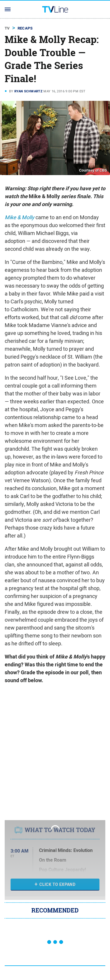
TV (7, 28)
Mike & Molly (20, 217)
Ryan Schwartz (28, 91)
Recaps (25, 28)
